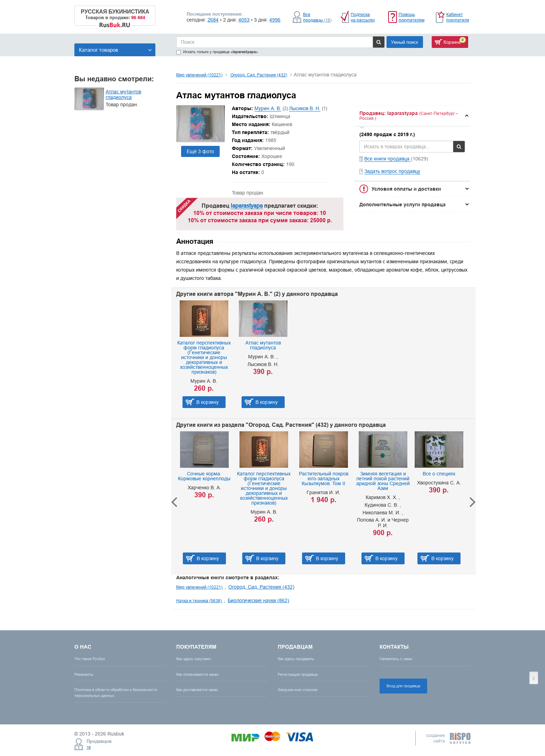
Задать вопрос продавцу (392, 171)
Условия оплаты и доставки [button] (406, 189)
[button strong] (412, 116)
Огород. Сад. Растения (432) (259, 75)
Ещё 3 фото (200, 151)
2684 (213, 20)
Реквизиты (84, 674)
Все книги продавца (388, 159)
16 (89, 747)
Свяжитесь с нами (396, 659)
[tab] (412, 116)
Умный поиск (405, 42)
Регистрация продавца (298, 674)
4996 (275, 20)
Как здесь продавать (296, 659)
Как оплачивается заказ (197, 674)
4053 (244, 20)
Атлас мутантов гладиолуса (123, 94)
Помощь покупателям (412, 17)
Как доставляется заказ (197, 690)
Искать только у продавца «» (217, 52)
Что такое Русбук (90, 659)
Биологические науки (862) (258, 600)
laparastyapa (247, 206)
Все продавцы (317, 17)
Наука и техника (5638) (200, 601)
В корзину (208, 402)
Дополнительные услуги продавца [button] (402, 205)
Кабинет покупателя (458, 17)
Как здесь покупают (194, 659)
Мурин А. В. (268, 108)
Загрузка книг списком (298, 690)
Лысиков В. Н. (305, 108)
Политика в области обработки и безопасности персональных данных (116, 693)
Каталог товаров (115, 50)
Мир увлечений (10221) (199, 75)
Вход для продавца (403, 686)
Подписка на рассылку (363, 17)
